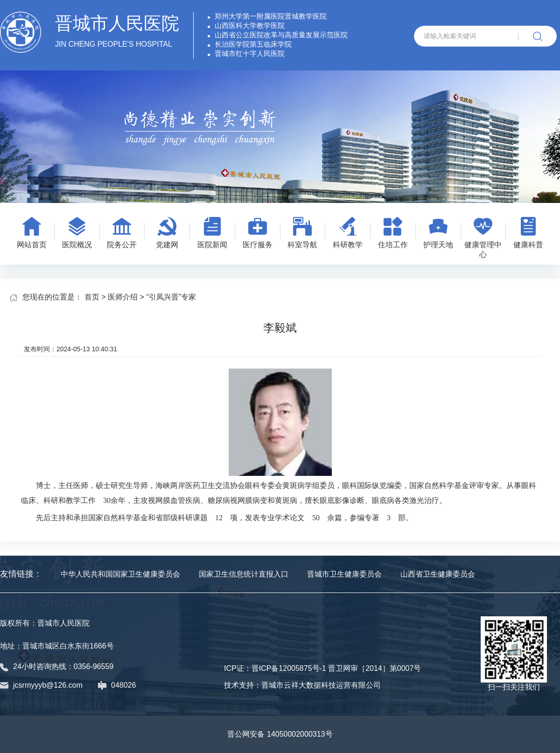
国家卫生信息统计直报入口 (244, 574)
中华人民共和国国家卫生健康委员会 (120, 574)
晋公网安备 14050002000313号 (280, 734)
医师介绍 (123, 297)
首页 (92, 297)
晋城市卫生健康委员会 (344, 574)
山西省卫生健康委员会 (438, 574)
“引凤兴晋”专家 (171, 297)
